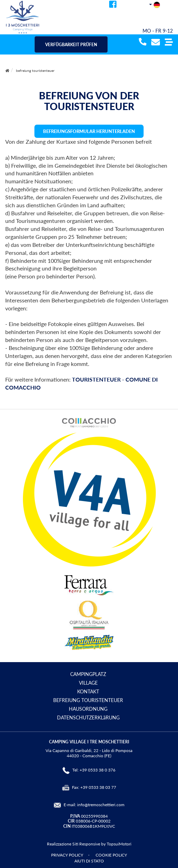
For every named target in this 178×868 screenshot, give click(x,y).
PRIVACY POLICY (67, 855)
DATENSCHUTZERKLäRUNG (88, 717)
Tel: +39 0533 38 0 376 (94, 770)
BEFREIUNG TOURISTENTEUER (88, 700)
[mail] (156, 43)
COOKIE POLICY (111, 855)
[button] (169, 43)
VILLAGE (88, 683)
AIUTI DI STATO (89, 861)
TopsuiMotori (119, 844)
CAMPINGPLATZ (88, 674)
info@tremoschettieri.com (101, 805)
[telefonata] (142, 43)
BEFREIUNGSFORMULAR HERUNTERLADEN (89, 131)
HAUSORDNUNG (88, 709)
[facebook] (113, 5)
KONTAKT (88, 691)
